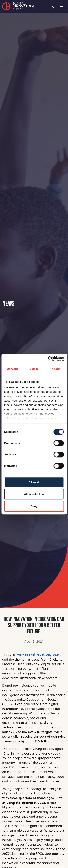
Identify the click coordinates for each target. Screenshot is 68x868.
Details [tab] (34, 369)
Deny (34, 506)
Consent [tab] (12, 369)
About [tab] (56, 369)
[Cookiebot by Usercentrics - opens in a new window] (48, 359)
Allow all (34, 482)
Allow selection (34, 494)
